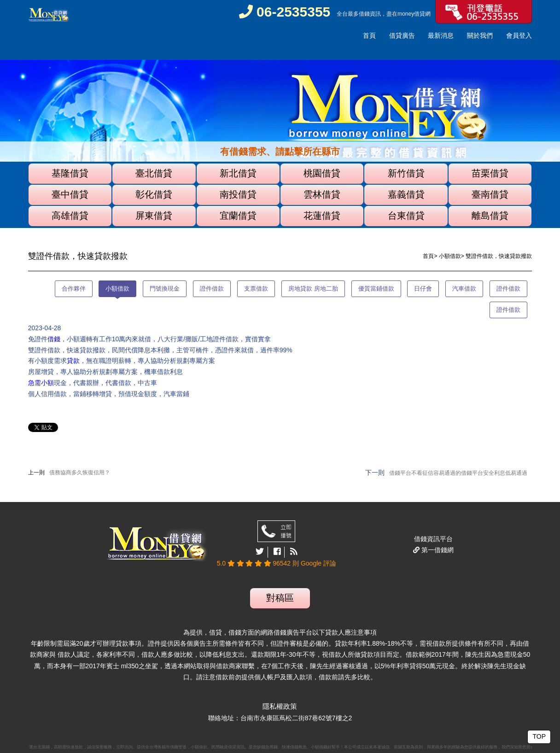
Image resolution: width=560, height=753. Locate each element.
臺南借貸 (490, 194)
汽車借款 (464, 289)
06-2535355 (285, 12)
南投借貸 (238, 194)
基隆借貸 (70, 173)
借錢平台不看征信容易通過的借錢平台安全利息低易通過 (458, 473)
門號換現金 (165, 289)
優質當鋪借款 (376, 289)
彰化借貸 (154, 194)
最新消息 (441, 35)
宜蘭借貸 (238, 216)
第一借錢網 (437, 550)
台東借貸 (406, 216)
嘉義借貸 (406, 194)
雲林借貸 (322, 194)
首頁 (369, 35)
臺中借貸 (70, 194)
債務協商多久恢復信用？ (80, 473)
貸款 (73, 361)
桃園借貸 (322, 173)
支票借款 (256, 289)
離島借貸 (490, 216)
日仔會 (423, 289)
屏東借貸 (154, 216)
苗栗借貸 (490, 173)
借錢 (364, 14)
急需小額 (41, 383)
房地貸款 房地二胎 (313, 289)
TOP (539, 736)
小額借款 (450, 256)
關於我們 (480, 35)
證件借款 (212, 289)
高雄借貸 (70, 216)
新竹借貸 (406, 173)
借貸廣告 (402, 35)
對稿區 (280, 598)
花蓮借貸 (322, 216)
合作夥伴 (74, 289)
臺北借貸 (154, 173)
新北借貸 (238, 173)
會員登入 (519, 35)
